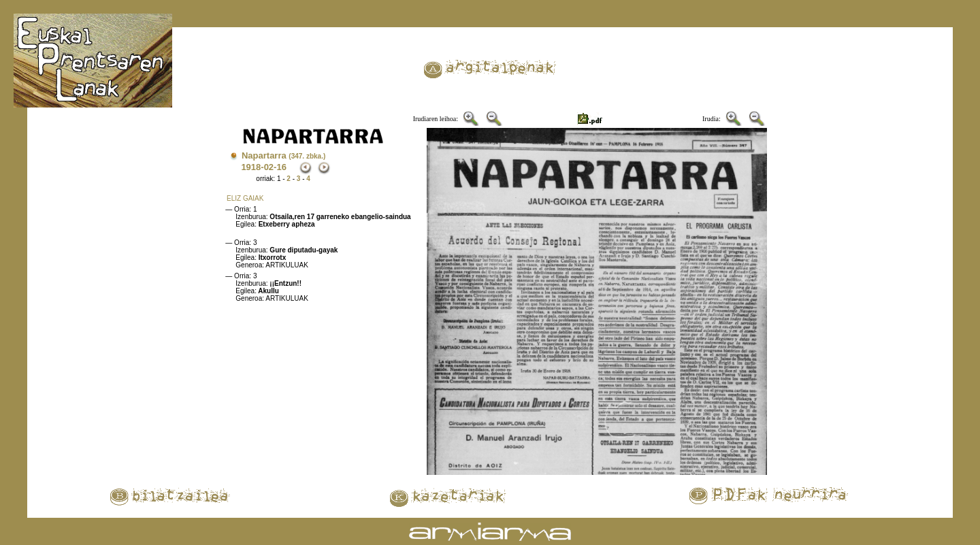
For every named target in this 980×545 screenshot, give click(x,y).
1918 (251, 167)
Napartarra (283, 155)
